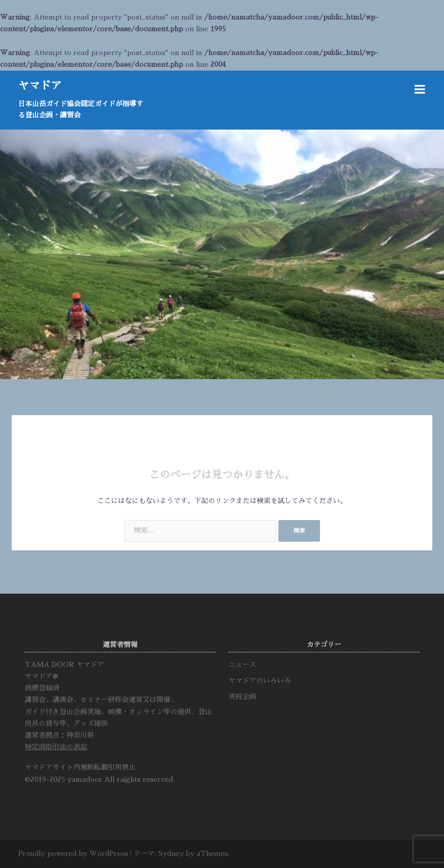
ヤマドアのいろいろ (260, 681)
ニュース (242, 665)
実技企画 (242, 697)
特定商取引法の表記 (56, 747)
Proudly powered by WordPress (73, 854)
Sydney (171, 854)
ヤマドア (40, 86)
